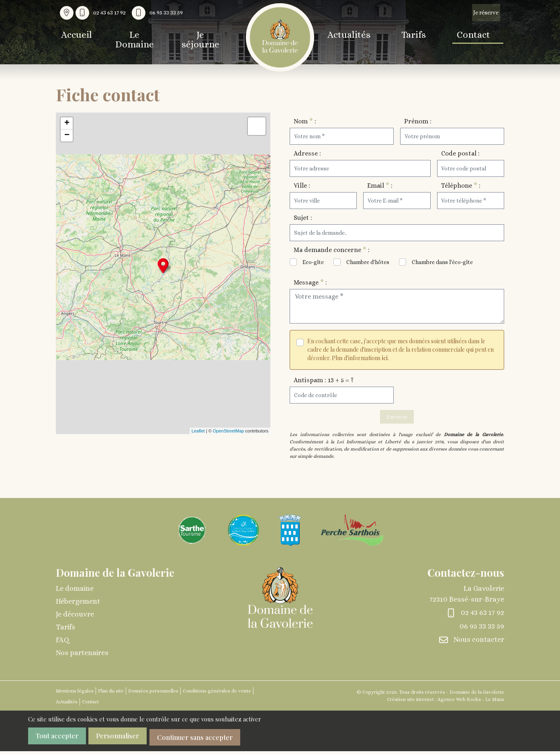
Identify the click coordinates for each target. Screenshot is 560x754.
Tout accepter (60, 741)
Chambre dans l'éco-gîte (442, 262)
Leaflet (198, 431)
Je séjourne (213, 35)
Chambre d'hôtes (368, 262)
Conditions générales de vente (217, 695)
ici (385, 358)
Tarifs (417, 35)
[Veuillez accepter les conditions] (300, 342)
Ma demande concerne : (332, 250)
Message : (310, 282)
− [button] (67, 135)
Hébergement (78, 606)
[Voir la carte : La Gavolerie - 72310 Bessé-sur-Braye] (67, 13)
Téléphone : (461, 185)
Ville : (302, 185)
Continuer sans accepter (219, 741)
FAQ (62, 644)
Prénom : (418, 121)
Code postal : (460, 153)
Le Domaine (141, 35)
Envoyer (397, 419)
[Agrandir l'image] (192, 534)
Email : (380, 185)
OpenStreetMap (229, 431)
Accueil (75, 35)
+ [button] (67, 123)
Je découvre (75, 619)
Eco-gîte (313, 262)
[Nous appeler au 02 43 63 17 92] (103, 13)
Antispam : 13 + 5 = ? (324, 380)
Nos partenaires (82, 657)
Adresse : (307, 153)
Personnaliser (130, 741)
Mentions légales (75, 695)
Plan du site (111, 695)
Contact (484, 35)
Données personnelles (153, 695)
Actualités (346, 35)
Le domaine (75, 593)
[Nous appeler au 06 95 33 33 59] (159, 13)
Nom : (305, 121)
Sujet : (303, 218)
